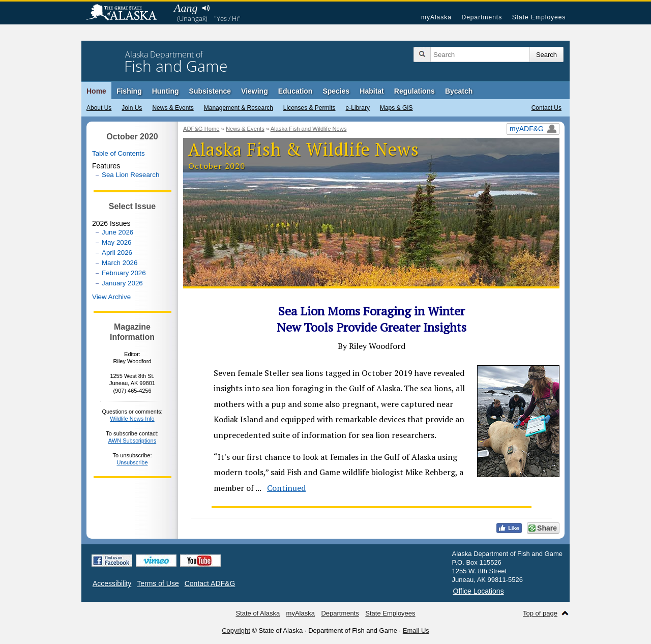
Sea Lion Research (130, 175)
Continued (286, 488)
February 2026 (124, 273)
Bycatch (459, 91)
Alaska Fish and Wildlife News (309, 129)
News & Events (173, 108)
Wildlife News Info (132, 419)
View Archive (111, 297)
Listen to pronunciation (206, 8)
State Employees (539, 17)
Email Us (416, 631)
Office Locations (479, 591)
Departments (482, 17)
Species (336, 91)
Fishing (129, 91)
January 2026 (122, 283)
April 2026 (117, 253)
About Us (99, 108)
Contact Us (546, 108)
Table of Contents (119, 153)
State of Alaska (127, 13)
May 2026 (117, 242)
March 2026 (120, 263)
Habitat (372, 91)
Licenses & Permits (309, 108)
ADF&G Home (201, 129)
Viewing (255, 91)
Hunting (166, 91)
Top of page (540, 613)
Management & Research (239, 108)
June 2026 (117, 232)
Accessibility (112, 583)
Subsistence (210, 91)
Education (295, 91)
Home (96, 91)
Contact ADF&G (210, 583)
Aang (186, 8)
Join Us (132, 108)
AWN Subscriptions (132, 441)
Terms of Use (158, 583)
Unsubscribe (132, 462)
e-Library (358, 108)
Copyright (236, 631)
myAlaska (436, 17)
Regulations (415, 91)
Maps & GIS (396, 108)
